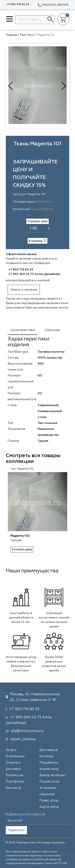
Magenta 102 (20, 536)
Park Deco (44, 202)
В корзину (38, 241)
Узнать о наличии (24, 290)
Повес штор (49, 801)
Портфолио (15, 782)
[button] (64, 86)
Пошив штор (49, 782)
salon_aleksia (23, 739)
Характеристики (23, 330)
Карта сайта (49, 807)
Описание (52, 330)
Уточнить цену (37, 221)
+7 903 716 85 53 (18, 4)
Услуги (11, 750)
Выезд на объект (53, 775)
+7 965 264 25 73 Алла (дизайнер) (34, 274)
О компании (15, 756)
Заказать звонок (53, 5)
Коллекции (15, 775)
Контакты (13, 788)
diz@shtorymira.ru (28, 731)
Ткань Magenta (42, 209)
